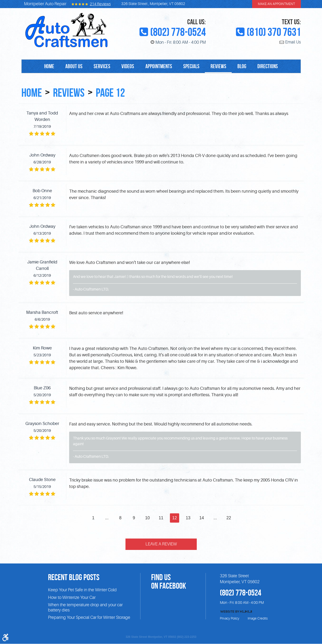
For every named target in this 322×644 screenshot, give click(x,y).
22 (229, 518)
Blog (244, 67)
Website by (236, 612)
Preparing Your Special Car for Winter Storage (89, 618)
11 (161, 518)
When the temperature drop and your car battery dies (85, 608)
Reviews (220, 67)
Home (47, 67)
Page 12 (113, 92)
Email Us (293, 42)
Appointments (159, 67)
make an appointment (276, 4)
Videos (127, 67)
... (107, 518)
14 (202, 518)
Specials (192, 67)
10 (148, 518)
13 (188, 518)
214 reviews (100, 4)
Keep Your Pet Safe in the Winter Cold (82, 590)
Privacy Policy (230, 619)
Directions (270, 67)
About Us (72, 67)
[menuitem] (47, 66)
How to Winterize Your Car (72, 597)
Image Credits (258, 619)
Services (101, 67)
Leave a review (161, 544)
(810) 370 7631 (274, 32)
